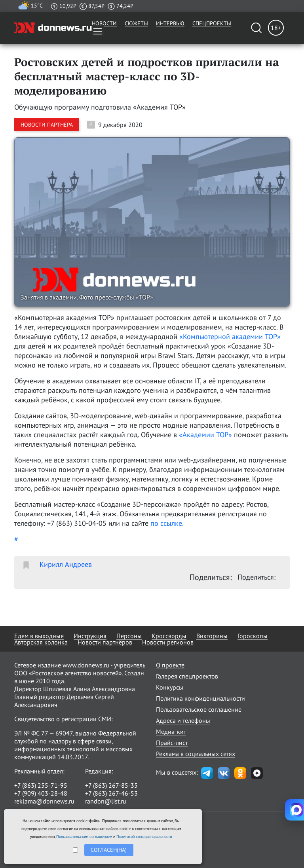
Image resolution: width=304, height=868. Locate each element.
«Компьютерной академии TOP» (230, 336)
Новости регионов (168, 642)
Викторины (212, 636)
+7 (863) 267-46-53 (111, 793)
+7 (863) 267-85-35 (111, 785)
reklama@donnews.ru (44, 801)
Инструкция (90, 636)
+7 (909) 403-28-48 (41, 793)
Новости (104, 23)
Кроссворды (169, 636)
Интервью (170, 23)
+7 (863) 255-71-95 (41, 785)
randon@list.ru (106, 801)
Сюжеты (136, 23)
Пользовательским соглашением (84, 837)
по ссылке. (167, 523)
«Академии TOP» (205, 435)
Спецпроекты (212, 23)
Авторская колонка (41, 642)
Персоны (129, 636)
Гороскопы (253, 636)
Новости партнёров (105, 642)
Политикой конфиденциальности (144, 837)
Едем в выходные (39, 636)
